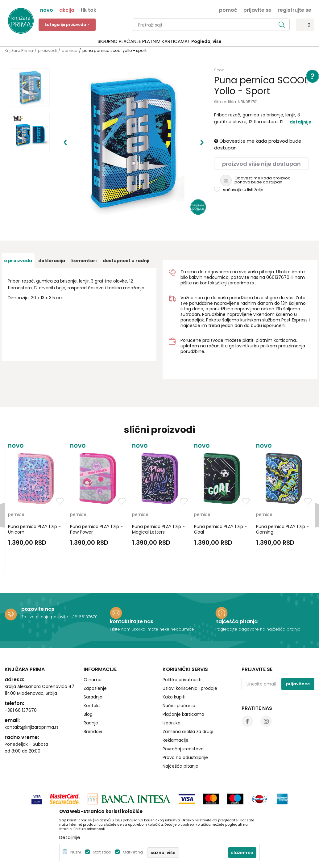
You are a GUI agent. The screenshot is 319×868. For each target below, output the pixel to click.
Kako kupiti (174, 669)
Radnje (91, 695)
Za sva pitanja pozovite (45, 589)
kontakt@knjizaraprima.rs (227, 255)
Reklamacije (176, 713)
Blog (88, 687)
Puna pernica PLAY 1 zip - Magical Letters (158, 502)
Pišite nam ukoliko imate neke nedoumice (152, 602)
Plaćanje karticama (183, 687)
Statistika (102, 852)
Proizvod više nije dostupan (261, 164)
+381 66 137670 (21, 683)
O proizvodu (18, 233)
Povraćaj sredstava (183, 721)
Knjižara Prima (19, 50)
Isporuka (172, 695)
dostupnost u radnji (126, 233)
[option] (159, 42)
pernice (70, 50)
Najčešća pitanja (180, 739)
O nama (93, 652)
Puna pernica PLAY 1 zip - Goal (220, 502)
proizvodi (47, 50)
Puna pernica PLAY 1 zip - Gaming (282, 502)
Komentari (84, 233)
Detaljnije (300, 122)
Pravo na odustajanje (185, 730)
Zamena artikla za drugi (188, 704)
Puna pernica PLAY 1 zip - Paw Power (96, 502)
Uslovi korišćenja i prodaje (190, 661)
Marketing (133, 852)
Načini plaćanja (179, 678)
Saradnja (93, 669)
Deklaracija (52, 233)
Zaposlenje (95, 661)
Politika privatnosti (182, 652)
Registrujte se (294, 10)
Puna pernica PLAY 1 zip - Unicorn (34, 502)
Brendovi (93, 704)
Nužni (76, 852)
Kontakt (92, 678)
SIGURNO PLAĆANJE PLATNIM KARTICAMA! (143, 41)
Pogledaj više (206, 41)
